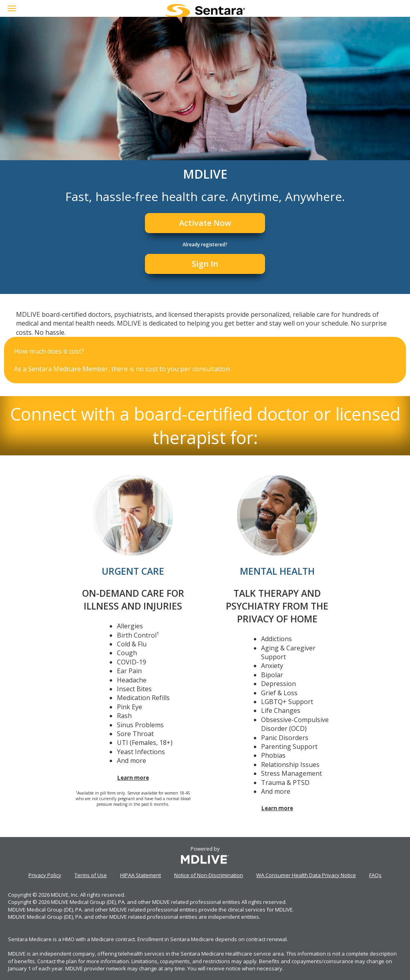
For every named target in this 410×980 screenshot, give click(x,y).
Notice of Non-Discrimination (209, 875)
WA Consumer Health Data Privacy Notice (306, 875)
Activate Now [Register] (205, 223)
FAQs (375, 875)
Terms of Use (91, 875)
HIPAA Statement (141, 875)
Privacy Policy (45, 875)
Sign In (205, 264)
